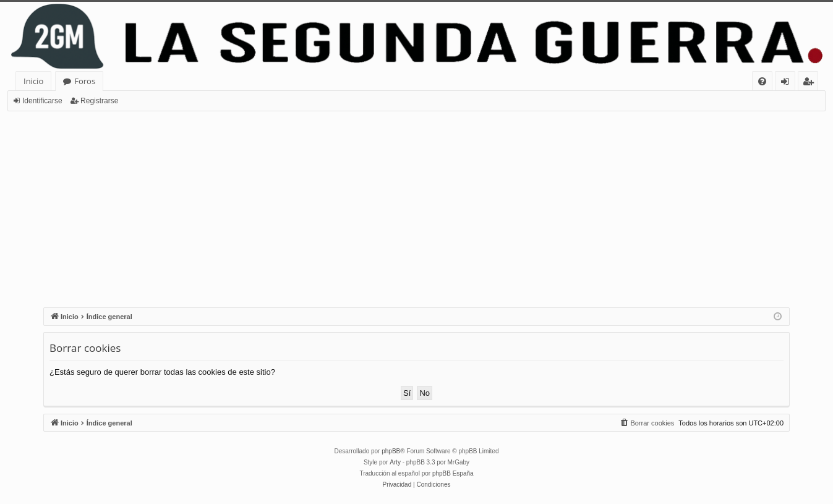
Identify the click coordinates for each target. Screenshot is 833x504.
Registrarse (99, 101)
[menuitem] (762, 81)
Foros (85, 81)
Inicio (33, 81)
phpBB (391, 451)
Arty (395, 462)
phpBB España (453, 473)
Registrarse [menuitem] (811, 83)
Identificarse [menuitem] (788, 83)
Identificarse (42, 101)
